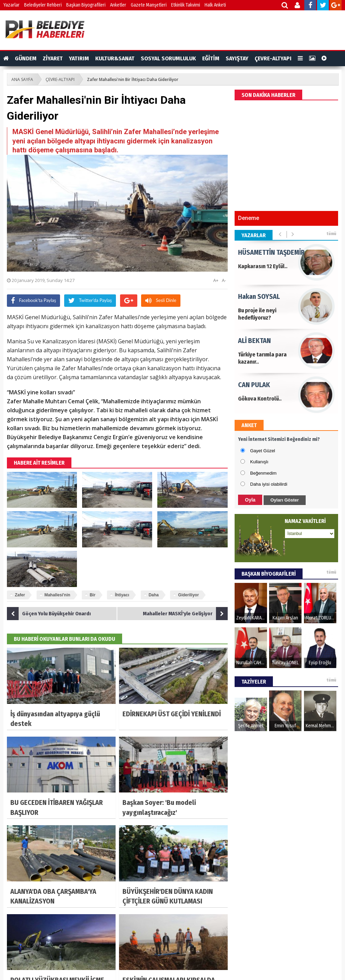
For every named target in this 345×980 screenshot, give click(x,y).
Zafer (20, 595)
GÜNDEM (26, 58)
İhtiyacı (122, 595)
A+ (216, 280)
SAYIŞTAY (237, 58)
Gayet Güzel (263, 451)
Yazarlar (12, 5)
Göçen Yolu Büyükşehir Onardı (49, 614)
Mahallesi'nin (57, 595)
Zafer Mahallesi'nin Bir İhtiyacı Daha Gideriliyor (133, 79)
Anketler (118, 5)
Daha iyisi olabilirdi (269, 484)
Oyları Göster (285, 500)
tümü (331, 234)
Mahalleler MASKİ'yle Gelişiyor (185, 614)
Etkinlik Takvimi (186, 5)
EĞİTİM (211, 58)
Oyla (250, 500)
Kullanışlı (259, 462)
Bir (93, 595)
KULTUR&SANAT (115, 58)
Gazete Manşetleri (149, 5)
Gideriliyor (188, 595)
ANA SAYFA (22, 79)
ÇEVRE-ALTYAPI (273, 58)
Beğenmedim (263, 473)
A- (224, 280)
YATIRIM (79, 58)
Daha (154, 595)
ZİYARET (53, 58)
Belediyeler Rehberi (43, 5)
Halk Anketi (215, 5)
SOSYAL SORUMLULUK (168, 58)
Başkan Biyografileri (86, 5)
